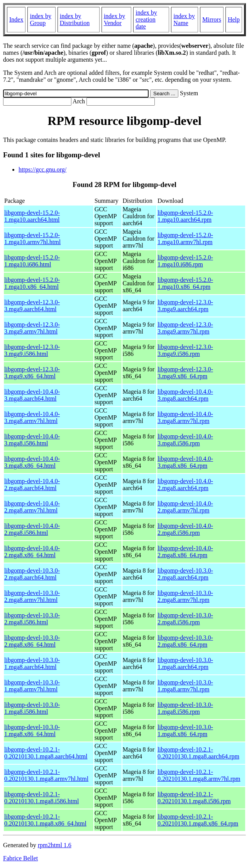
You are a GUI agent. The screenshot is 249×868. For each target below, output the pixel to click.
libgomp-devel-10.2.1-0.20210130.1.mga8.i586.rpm (194, 798)
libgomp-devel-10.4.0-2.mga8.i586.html (32, 529)
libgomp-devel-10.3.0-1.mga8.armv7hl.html (32, 686)
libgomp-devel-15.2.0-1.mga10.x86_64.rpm (185, 283)
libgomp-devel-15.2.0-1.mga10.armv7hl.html (32, 238)
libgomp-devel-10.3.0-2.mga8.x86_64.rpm (185, 641)
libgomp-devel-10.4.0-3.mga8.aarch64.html (32, 395)
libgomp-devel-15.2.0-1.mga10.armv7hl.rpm (185, 238)
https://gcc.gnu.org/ (42, 169)
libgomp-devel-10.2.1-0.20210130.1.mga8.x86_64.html (45, 820)
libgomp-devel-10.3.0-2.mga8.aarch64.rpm (185, 574)
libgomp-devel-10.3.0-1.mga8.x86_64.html (32, 731)
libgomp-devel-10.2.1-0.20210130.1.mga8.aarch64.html (46, 753)
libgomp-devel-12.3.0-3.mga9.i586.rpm (185, 350)
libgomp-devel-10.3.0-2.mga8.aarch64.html (32, 574)
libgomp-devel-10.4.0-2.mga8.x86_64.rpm (185, 552)
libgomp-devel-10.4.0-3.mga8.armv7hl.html (32, 417)
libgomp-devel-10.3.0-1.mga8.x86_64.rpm (185, 731)
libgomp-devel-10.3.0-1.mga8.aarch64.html (32, 663)
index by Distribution (75, 19)
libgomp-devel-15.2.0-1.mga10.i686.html (32, 261)
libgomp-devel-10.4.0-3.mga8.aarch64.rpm (185, 395)
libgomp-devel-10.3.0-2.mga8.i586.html (32, 619)
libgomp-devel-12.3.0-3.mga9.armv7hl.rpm (185, 328)
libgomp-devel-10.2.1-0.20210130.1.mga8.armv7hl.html (46, 775)
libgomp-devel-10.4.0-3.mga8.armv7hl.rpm (185, 417)
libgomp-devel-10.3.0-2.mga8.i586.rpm (185, 619)
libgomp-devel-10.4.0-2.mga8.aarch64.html (32, 485)
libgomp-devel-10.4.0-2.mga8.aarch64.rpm (185, 485)
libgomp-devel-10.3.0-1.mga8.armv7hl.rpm (185, 686)
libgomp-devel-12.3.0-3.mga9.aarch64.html (32, 306)
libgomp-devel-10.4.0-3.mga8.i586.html (32, 440)
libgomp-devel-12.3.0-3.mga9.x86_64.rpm (185, 373)
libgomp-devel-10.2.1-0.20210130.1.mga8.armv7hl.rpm (199, 775)
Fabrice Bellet (20, 858)
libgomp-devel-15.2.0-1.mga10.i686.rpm (185, 261)
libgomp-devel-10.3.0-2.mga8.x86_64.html (32, 641)
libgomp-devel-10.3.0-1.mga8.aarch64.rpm (185, 663)
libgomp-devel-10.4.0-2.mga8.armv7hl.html (32, 507)
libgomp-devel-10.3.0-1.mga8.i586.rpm (185, 708)
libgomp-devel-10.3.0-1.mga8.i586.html (32, 708)
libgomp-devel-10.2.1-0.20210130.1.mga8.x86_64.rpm (198, 820)
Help (234, 19)
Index (16, 19)
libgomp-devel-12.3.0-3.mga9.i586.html (32, 350)
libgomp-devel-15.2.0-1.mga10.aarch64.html (32, 216)
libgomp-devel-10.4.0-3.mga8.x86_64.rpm (185, 462)
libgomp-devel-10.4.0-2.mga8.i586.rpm (185, 529)
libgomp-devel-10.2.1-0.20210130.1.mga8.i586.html (41, 798)
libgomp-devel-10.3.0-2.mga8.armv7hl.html (32, 596)
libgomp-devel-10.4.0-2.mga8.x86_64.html (32, 552)
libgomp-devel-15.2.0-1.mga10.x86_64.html (32, 283)
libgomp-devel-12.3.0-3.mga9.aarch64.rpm (185, 306)
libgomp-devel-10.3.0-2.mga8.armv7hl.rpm (185, 596)
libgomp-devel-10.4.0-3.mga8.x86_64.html (32, 462)
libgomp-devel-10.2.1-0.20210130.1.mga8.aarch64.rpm (198, 753)
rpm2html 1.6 (55, 845)
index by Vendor (115, 19)
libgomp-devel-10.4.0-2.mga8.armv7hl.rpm (185, 507)
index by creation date (146, 19)
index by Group (41, 19)
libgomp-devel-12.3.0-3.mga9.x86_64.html (32, 373)
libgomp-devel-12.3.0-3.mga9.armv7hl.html (32, 328)
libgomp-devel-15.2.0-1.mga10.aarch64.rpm (185, 216)
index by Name (184, 19)
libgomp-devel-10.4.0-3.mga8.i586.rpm (185, 440)
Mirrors (212, 19)
